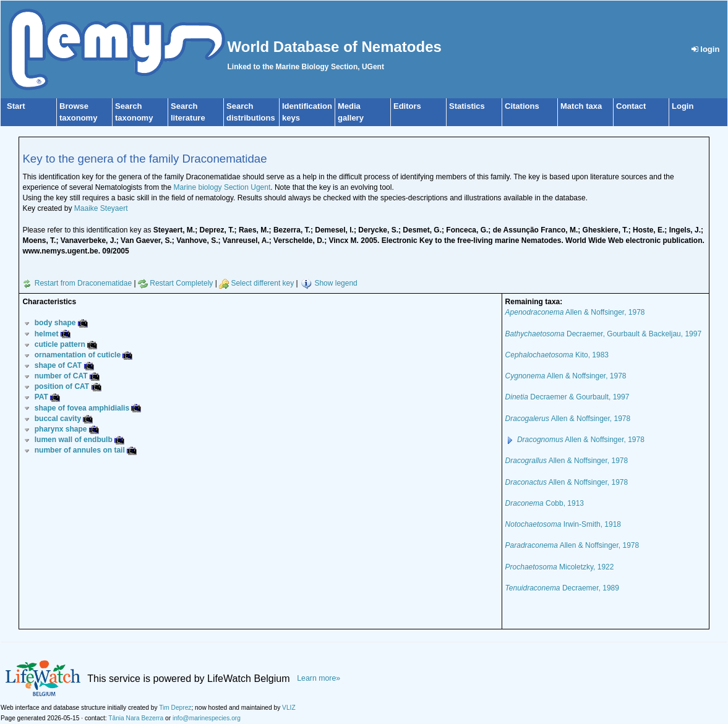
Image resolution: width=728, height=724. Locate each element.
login (706, 49)
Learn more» (319, 678)
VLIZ (289, 708)
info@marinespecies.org (207, 718)
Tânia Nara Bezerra (136, 718)
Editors (407, 106)
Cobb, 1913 (545, 503)
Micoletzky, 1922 (560, 567)
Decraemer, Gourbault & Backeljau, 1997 (604, 334)
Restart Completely (175, 283)
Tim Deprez (175, 708)
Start (16, 106)
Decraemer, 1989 (562, 588)
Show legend (336, 283)
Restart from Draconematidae (77, 283)
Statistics (467, 106)
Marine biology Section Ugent (222, 187)
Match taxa (581, 106)
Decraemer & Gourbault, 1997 (567, 397)
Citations (522, 106)
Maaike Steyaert (101, 208)
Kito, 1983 (557, 355)
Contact (631, 106)
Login (683, 106)
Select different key (256, 283)
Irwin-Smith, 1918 (563, 524)
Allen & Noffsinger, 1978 (575, 312)
